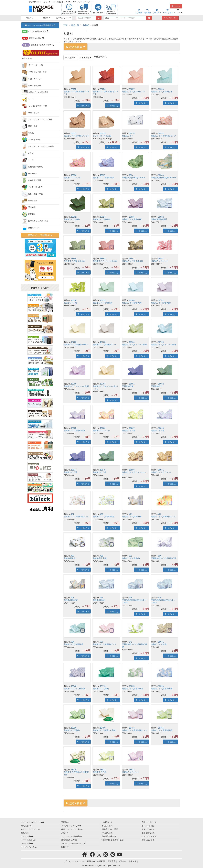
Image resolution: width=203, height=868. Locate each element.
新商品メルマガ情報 (110, 829)
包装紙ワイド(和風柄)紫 (132, 219)
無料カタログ (31, 228)
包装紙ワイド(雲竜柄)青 (132, 303)
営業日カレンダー (149, 840)
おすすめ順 (85, 58)
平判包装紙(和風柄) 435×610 (134, 178)
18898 (103, 259)
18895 (74, 259)
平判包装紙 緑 (157, 386)
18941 (132, 175)
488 (102, 556)
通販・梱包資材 (31, 86)
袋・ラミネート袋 (32, 65)
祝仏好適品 (30, 174)
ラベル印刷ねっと (28, 840)
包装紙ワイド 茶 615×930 (132, 261)
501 (131, 556)
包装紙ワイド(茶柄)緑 (102, 219)
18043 (74, 686)
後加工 (47, 18)
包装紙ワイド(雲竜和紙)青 (162, 689)
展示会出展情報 (148, 833)
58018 (132, 133)
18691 (132, 384)
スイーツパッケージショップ (73, 843)
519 (131, 598)
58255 (74, 89)
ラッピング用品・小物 (34, 106)
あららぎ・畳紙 (31, 180)
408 (102, 514)
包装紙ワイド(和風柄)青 (132, 517)
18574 (74, 470)
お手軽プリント (64, 18)
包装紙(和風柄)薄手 (159, 219)
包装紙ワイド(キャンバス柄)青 (164, 345)
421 (131, 514)
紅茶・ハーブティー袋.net (72, 829)
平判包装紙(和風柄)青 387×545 (164, 178)
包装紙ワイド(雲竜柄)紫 (161, 303)
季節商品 (29, 208)
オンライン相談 (148, 826)
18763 (103, 342)
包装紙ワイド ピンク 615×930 (105, 261)
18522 (132, 770)
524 (73, 642)
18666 (103, 428)
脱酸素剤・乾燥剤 (32, 167)
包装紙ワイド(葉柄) (101, 689)
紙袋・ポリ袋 (31, 113)
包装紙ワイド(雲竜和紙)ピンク (76, 517)
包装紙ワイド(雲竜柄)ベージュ (76, 345)
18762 (74, 342)
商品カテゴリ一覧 (149, 822)
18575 (103, 470)
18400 (103, 728)
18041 (161, 642)
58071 (74, 133)
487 (73, 556)
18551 (161, 470)
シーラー (29, 160)
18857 (161, 259)
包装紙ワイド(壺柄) (72, 219)
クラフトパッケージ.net (71, 826)
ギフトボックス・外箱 (34, 72)
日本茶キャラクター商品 (35, 221)
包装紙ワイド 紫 (158, 431)
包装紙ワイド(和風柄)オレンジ (164, 517)
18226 (161, 686)
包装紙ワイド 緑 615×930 (74, 261)
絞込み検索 (76, 47)
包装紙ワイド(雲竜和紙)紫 (75, 431)
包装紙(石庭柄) (70, 558)
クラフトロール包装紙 (102, 136)
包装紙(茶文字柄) (100, 558)
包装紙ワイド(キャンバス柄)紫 (76, 386)
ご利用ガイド (107, 822)
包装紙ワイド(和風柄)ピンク (104, 644)
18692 (161, 384)
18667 (132, 428)
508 (73, 598)
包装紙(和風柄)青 (71, 600)
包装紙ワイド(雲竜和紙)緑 (104, 517)
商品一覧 (30, 18)
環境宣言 (112, 861)
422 (160, 514)
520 (160, 598)
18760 (132, 300)
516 (102, 598)
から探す (35, 31)
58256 (103, 89)
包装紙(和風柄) (99, 600)
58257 (132, 89)
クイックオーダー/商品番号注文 (40, 25)
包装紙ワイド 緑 (71, 303)
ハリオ (28, 153)
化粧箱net (25, 833)
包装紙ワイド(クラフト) (161, 472)
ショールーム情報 (149, 836)
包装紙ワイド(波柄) (159, 644)
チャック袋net (27, 836)
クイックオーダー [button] (170, 18)
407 (73, 514)
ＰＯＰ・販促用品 (32, 187)
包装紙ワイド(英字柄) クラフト (77, 136)
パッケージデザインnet (31, 829)
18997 (103, 175)
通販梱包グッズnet (69, 840)
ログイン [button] (176, 6)
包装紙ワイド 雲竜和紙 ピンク (164, 136)
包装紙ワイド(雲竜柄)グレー (104, 345)
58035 (103, 133)
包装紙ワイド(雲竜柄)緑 (103, 303)
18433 (132, 728)
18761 (161, 300)
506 (160, 556)
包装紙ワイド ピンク (72, 178)
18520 (74, 770)
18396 (74, 728)
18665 (74, 428)
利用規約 (91, 861)
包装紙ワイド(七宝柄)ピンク (134, 92)
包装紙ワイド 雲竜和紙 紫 (103, 178)
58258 (161, 89)
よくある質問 (107, 826)
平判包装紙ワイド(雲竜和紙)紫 (164, 558)
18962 (74, 217)
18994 (161, 133)
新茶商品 (29, 214)
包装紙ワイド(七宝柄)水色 (162, 92)
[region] (122, 25)
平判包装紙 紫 (128, 386)
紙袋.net (65, 847)
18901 (132, 259)
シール (28, 99)
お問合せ (122, 861)
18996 (74, 175)
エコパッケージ (31, 140)
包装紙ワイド (128, 136)
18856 (74, 300)
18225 (132, 686)
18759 (103, 300)
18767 (103, 384)
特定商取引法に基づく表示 (112, 840)
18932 (161, 217)
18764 (132, 342)
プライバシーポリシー (74, 861)
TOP (65, 25)
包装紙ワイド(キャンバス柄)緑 (135, 345)
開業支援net (26, 826)
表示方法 (70, 58)
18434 (161, 728)
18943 (161, 175)
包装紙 (28, 133)
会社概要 (101, 861)
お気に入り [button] (84, 105)
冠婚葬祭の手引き (109, 836)
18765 (161, 342)
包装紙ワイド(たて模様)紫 (75, 689)
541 (131, 642)
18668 (161, 428)
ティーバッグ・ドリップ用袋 (37, 120)
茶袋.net (65, 833)
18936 (132, 217)
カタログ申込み (148, 829)
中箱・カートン (31, 79)
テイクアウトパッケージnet (32, 822)
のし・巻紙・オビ (32, 194)
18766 (74, 384)
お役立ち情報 (107, 833)
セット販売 (30, 201)
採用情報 (133, 861)
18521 (103, 770)
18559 (132, 470)
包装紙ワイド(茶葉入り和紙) (104, 730)
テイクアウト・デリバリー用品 (38, 147)
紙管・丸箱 (30, 126)
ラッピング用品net (29, 847)
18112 (103, 686)
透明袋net (65, 822)
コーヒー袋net (27, 843)
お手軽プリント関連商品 (35, 92)
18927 (103, 217)
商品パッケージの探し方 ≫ (40, 235)
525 (102, 642)
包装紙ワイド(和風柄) (131, 558)
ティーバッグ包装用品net (72, 836)
